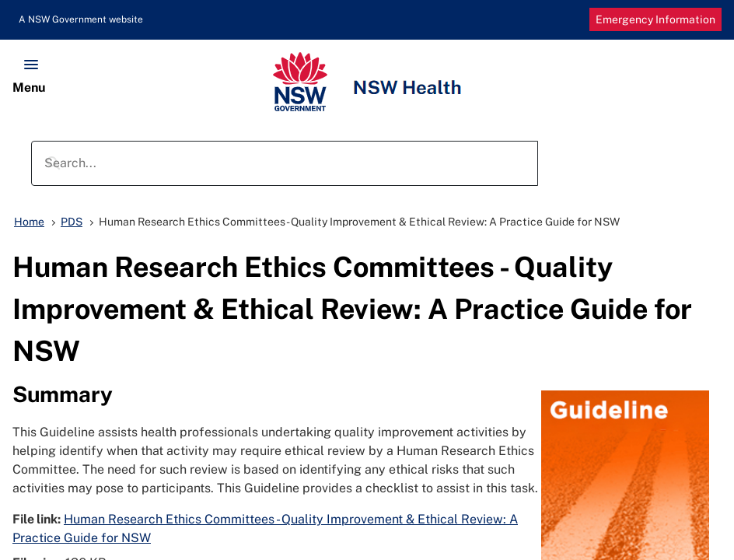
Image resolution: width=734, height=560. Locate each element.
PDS (72, 222)
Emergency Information (655, 19)
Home (29, 222)
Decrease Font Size (571, 20)
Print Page (521, 20)
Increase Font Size (546, 20)
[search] (281, 163)
